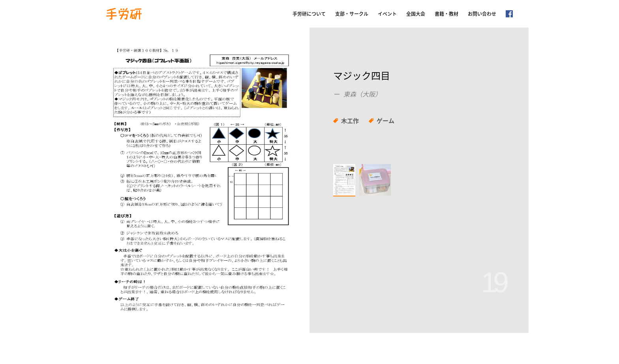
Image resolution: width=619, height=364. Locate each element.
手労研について (309, 14)
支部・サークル (352, 14)
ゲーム (385, 121)
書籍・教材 (446, 14)
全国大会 (416, 14)
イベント (387, 14)
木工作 (350, 121)
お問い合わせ (482, 14)
